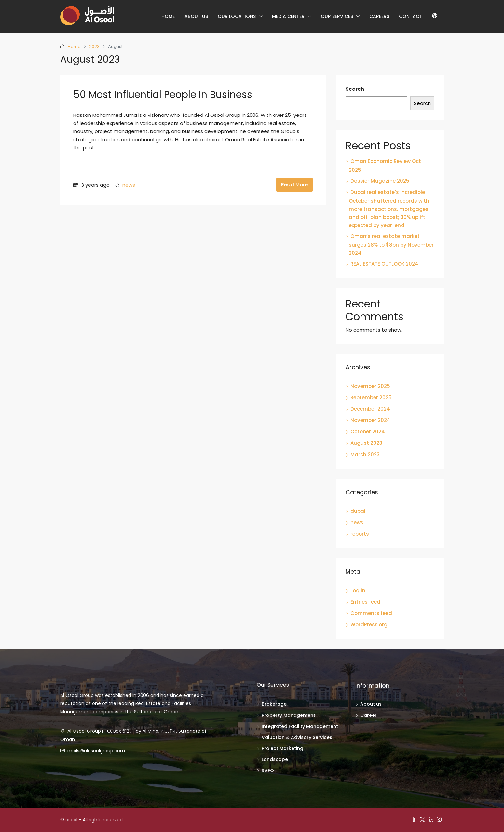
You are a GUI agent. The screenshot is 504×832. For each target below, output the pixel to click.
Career (368, 715)
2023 (94, 46)
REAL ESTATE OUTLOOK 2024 (384, 264)
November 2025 (370, 386)
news (129, 185)
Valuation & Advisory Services (297, 737)
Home (168, 16)
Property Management (288, 715)
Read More (294, 185)
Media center (288, 16)
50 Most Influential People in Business (163, 95)
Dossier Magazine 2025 (380, 181)
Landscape (275, 759)
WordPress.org (369, 625)
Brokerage (274, 704)
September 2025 (371, 397)
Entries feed (365, 602)
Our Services (337, 16)
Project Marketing (282, 748)
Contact (411, 16)
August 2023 (366, 443)
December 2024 (370, 409)
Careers (379, 16)
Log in (358, 590)
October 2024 (368, 432)
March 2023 (365, 454)
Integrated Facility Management (300, 726)
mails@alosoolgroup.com (96, 751)
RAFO (268, 771)
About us (196, 16)
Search (355, 89)
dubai (358, 511)
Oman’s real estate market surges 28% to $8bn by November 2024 (391, 245)
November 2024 (370, 420)
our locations (237, 16)
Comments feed (371, 613)
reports (360, 534)
